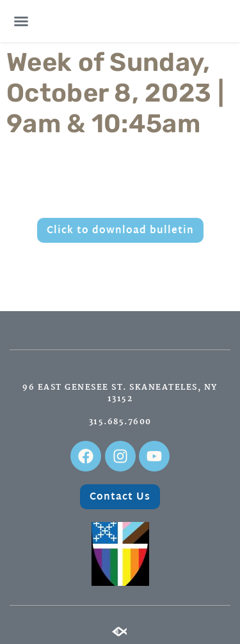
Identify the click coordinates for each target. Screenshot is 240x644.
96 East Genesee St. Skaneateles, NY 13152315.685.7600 (120, 405)
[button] (21, 21)
